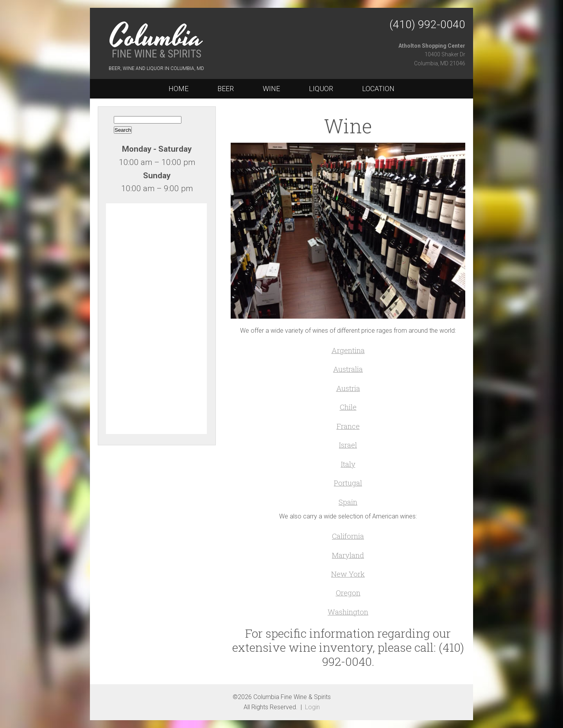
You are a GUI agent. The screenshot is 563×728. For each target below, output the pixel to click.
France (348, 426)
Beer (226, 89)
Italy (348, 464)
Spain (348, 502)
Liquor (321, 89)
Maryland (348, 555)
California (348, 536)
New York (348, 574)
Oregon (348, 593)
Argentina (348, 350)
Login (312, 707)
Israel (348, 445)
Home (178, 89)
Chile (348, 407)
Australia (348, 369)
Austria (348, 388)
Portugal (348, 483)
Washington (348, 612)
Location (378, 89)
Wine (271, 89)
